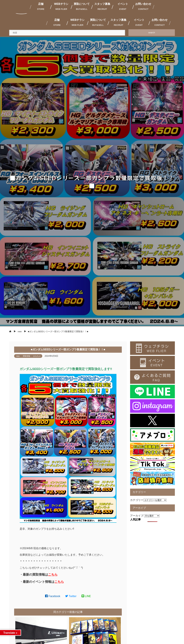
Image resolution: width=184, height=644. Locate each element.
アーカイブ (137, 516)
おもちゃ (37, 356)
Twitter (71, 596)
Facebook (53, 596)
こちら (53, 575)
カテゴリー (137, 500)
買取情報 (26, 356)
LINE (86, 596)
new (18, 356)
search (152, 33)
